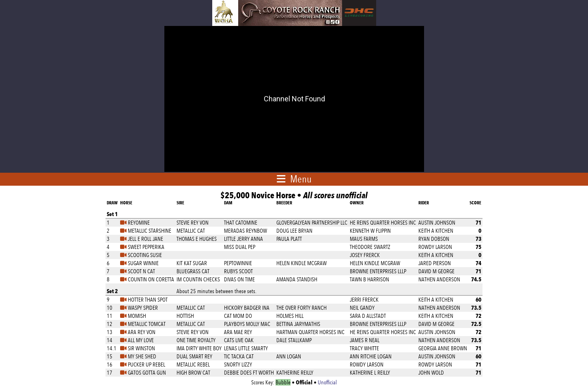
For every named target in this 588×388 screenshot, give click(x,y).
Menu (301, 179)
